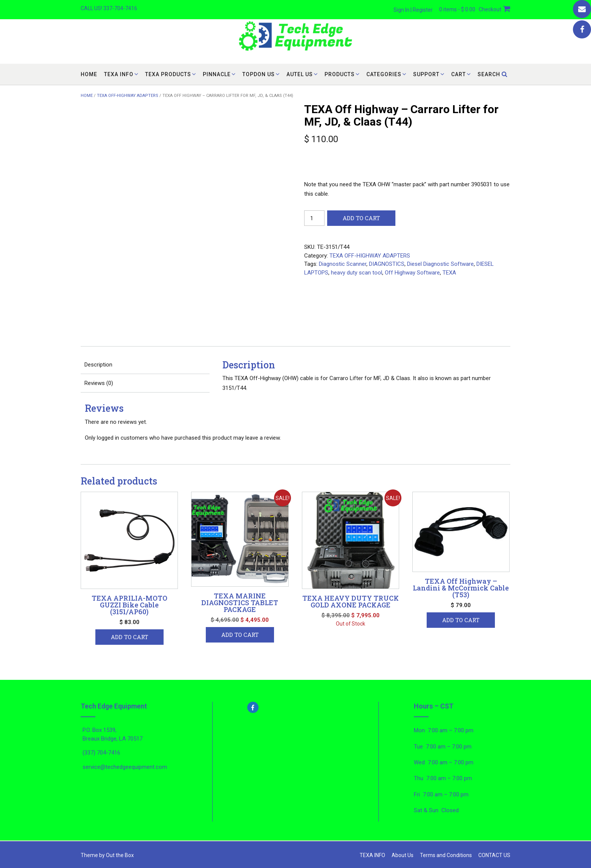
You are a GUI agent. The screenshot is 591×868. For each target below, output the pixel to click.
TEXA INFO (119, 74)
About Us (403, 855)
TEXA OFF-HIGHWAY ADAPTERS (128, 96)
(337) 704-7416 (101, 753)
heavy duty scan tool (357, 273)
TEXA (449, 273)
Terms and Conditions (446, 855)
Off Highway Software (412, 273)
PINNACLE (217, 74)
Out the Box (120, 855)
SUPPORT (426, 74)
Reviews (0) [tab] (99, 383)
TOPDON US (259, 74)
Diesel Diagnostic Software (440, 264)
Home (89, 74)
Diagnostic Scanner (343, 264)
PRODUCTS (340, 74)
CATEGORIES (384, 74)
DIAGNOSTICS (387, 264)
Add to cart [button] (129, 637)
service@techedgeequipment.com (125, 767)
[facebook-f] (296, 707)
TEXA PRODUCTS (168, 74)
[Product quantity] (314, 218)
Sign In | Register (413, 10)
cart (459, 74)
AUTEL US (300, 74)
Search (493, 74)
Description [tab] (98, 365)
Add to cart (361, 218)
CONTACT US (494, 855)
